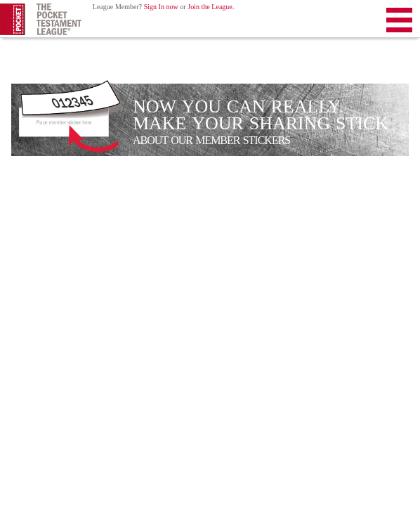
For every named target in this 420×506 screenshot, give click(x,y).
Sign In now (161, 7)
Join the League (210, 7)
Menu (399, 23)
